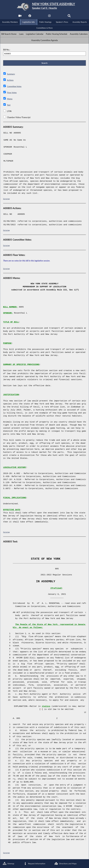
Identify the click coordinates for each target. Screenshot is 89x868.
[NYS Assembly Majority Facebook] (30, 16)
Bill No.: (7, 50)
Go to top (6, 199)
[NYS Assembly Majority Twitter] (40, 16)
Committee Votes (15, 87)
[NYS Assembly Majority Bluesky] (59, 16)
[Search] (69, 16)
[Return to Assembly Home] (44, 7)
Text (9, 105)
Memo (10, 99)
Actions (10, 81)
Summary (11, 74)
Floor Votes (12, 93)
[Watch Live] (20, 16)
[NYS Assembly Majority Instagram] (49, 16)
